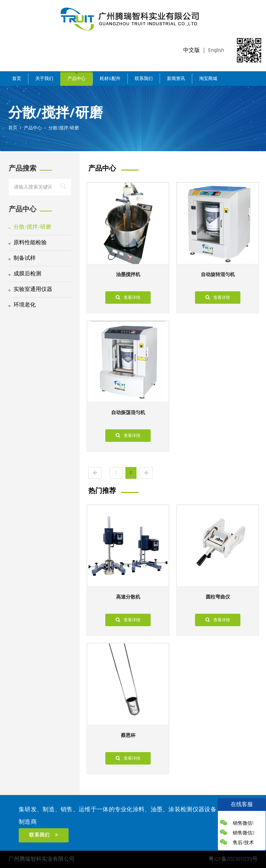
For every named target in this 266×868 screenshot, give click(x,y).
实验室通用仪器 (30, 289)
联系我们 (144, 79)
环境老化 (22, 305)
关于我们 (44, 79)
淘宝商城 (208, 79)
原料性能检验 (28, 243)
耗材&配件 (110, 79)
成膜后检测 (25, 274)
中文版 (192, 50)
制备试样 (22, 258)
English (216, 50)
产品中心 (77, 79)
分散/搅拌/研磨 (30, 227)
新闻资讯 (176, 79)
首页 (17, 79)
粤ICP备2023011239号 (233, 859)
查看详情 (128, 297)
